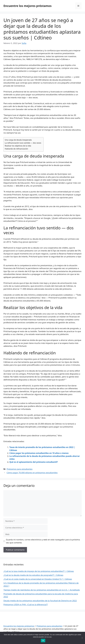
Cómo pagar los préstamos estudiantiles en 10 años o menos (39, 453)
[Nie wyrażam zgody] (82, 638)
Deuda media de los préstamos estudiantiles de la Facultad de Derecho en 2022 (40, 601)
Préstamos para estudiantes (20, 469)
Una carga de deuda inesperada (18, 140)
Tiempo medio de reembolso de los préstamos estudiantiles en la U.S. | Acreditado (42, 590)
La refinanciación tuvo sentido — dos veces (23, 143)
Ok (43, 641)
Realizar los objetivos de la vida (18, 146)
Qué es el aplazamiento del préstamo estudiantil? (34, 462)
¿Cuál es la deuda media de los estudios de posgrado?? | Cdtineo (33, 575)
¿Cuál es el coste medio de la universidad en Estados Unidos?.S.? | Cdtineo (38, 579)
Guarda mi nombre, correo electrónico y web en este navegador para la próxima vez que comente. (43, 541)
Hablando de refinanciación (16, 149)
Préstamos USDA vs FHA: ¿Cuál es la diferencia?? (26, 605)
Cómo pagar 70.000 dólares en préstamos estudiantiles (32, 473)
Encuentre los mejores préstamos (28, 6)
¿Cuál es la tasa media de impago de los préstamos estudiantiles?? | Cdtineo (39, 571)
